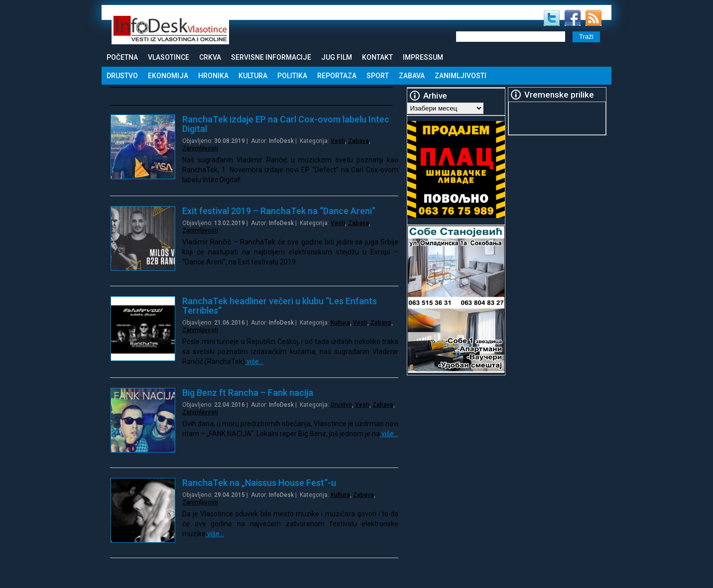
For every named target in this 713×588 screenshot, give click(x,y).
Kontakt (377, 57)
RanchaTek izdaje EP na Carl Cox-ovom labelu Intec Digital (286, 124)
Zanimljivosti (461, 76)
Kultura (253, 76)
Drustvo (122, 76)
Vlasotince (169, 57)
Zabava (412, 76)
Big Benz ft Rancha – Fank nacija (248, 393)
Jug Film (337, 57)
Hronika (213, 76)
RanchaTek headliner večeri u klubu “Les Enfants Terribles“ (280, 306)
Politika (292, 76)
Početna (122, 57)
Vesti (338, 141)
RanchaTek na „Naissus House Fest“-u (259, 483)
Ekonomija (168, 76)
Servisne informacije (271, 57)
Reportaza (337, 76)
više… (254, 361)
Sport (378, 76)
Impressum (423, 57)
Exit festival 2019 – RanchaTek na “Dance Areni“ (279, 211)
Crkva (210, 57)
